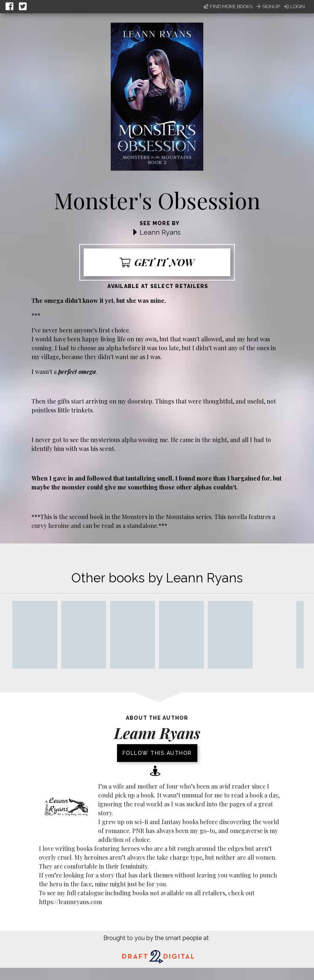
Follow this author (157, 753)
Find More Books (228, 6)
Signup (268, 6)
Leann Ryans (160, 232)
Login (294, 6)
